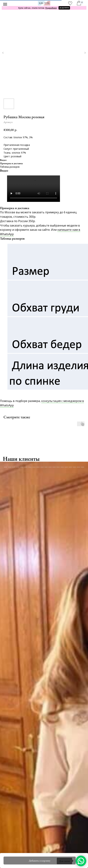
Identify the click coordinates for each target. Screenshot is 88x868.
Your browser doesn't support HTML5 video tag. (34, 189)
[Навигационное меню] (5, 4)
